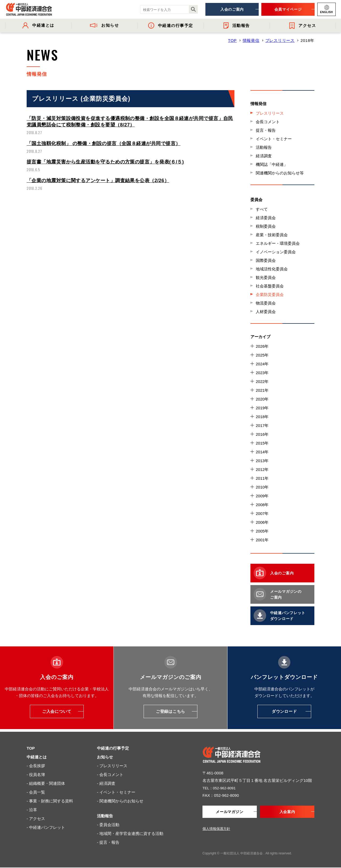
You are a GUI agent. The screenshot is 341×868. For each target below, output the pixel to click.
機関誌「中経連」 (272, 164)
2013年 (262, 461)
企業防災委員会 (270, 295)
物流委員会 (266, 303)
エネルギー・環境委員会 (278, 243)
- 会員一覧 (36, 792)
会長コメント (268, 122)
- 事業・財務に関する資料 (50, 801)
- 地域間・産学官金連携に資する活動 (130, 833)
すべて (262, 209)
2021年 (262, 390)
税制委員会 (266, 226)
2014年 (262, 452)
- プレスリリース (112, 766)
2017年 (262, 425)
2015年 (262, 443)
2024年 (262, 364)
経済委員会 (266, 218)
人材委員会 (266, 312)
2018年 (262, 417)
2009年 (262, 496)
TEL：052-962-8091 (221, 788)
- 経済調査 (106, 783)
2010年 (262, 487)
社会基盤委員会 (270, 286)
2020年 (262, 399)
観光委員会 (266, 277)
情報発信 (251, 40)
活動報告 (264, 147)
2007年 (262, 513)
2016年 (262, 434)
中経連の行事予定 (113, 748)
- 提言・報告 (108, 842)
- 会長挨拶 (36, 766)
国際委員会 (266, 260)
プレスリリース (280, 40)
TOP (232, 40)
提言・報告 (266, 130)
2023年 (262, 373)
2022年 (262, 381)
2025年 (262, 355)
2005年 (262, 531)
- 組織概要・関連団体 (46, 783)
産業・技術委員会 (272, 235)
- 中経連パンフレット (46, 827)
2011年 (262, 478)
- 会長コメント (110, 775)
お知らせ (105, 757)
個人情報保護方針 (216, 829)
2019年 (262, 408)
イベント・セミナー (274, 139)
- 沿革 (32, 810)
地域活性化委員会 (272, 269)
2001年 (262, 540)
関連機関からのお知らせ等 (280, 173)
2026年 (262, 346)
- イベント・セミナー (116, 792)
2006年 (262, 522)
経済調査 (264, 156)
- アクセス (36, 819)
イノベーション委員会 (276, 252)
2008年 (262, 505)
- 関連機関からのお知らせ (120, 801)
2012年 (262, 469)
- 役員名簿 (36, 775)
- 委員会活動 (108, 825)
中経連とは (37, 757)
